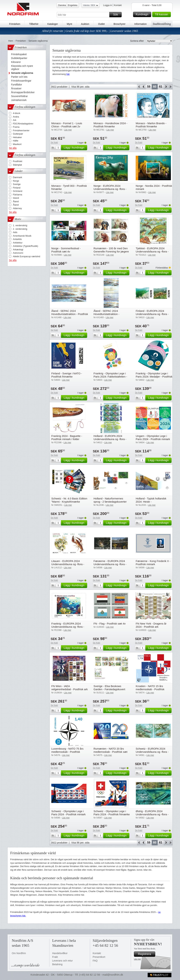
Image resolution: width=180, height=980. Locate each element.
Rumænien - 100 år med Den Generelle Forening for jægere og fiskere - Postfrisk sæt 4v (111, 251)
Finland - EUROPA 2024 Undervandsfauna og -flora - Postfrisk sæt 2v (152, 314)
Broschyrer (120, 24)
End (170, 87)
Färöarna (17, 195)
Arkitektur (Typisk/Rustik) (25, 246)
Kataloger (53, 24)
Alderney (17, 208)
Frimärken (15, 24)
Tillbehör (34, 24)
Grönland (17, 191)
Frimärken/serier (21, 130)
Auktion (85, 24)
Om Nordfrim (19, 953)
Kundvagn (143, 14)
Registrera (146, 954)
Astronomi (18, 253)
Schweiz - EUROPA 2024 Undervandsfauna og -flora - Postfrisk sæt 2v (152, 752)
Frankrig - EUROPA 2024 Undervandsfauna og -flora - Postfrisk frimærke (68, 627)
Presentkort (99, 957)
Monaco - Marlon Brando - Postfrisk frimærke (151, 125)
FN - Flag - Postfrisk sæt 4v (110, 624)
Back (144, 87)
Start (139, 87)
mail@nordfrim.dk (113, 975)
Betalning (57, 964)
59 (149, 87)
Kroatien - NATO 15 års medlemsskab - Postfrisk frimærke (150, 689)
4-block (17, 113)
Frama (16, 127)
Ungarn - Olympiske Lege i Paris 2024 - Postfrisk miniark (153, 438)
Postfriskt (17, 161)
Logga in (108, 5)
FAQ (95, 961)
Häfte (16, 141)
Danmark (17, 177)
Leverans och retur (62, 961)
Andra (16, 117)
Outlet (101, 24)
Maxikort (17, 144)
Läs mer (137, 959)
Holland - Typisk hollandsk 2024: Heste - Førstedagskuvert (151, 502)
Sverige (17, 184)
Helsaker (17, 137)
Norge (16, 181)
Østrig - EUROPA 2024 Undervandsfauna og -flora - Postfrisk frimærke (152, 814)
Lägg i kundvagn (75, 148)
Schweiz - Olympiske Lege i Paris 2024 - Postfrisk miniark (68, 813)
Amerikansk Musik (22, 236)
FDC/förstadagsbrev (23, 124)
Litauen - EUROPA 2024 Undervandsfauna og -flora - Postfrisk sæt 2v (68, 564)
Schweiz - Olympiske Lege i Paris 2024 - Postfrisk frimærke (112, 813)
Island (16, 198)
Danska (62, 5)
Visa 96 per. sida (80, 87)
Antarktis (17, 239)
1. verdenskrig (20, 225)
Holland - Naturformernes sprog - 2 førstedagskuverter (110, 500)
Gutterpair (18, 134)
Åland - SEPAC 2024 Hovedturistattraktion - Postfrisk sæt (70, 314)
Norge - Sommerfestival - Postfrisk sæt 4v (66, 250)
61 (161, 87)
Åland (16, 201)
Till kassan (162, 14)
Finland (17, 188)
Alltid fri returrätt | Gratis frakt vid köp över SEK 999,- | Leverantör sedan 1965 (90, 31)
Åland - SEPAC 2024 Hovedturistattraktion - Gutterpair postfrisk (106, 314)
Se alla (13, 148)
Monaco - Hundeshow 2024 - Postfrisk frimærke (110, 125)
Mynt (69, 24)
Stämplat (17, 165)
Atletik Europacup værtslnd (26, 256)
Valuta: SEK (91, 6)
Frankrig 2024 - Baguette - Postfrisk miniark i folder (67, 438)
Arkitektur (18, 243)
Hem (11, 41)
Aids (15, 232)
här (68, 74)
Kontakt (118, 5)
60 (155, 87)
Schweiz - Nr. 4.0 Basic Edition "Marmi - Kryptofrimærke (69, 500)
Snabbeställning (162, 24)
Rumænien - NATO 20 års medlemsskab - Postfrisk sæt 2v (110, 752)
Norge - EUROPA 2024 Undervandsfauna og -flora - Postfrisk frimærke (110, 189)
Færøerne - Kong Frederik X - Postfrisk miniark (153, 563)
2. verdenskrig (20, 229)
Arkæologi (18, 250)
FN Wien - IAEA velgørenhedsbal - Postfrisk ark (70, 688)
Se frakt (54, 143)
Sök (117, 15)
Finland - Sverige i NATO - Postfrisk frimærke (67, 375)
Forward (166, 87)
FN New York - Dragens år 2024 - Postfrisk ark (151, 625)
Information (140, 24)
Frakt (55, 957)
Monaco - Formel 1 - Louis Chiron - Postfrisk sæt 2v (67, 125)
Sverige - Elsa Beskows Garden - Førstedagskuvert (109, 688)
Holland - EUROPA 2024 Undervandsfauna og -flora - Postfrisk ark (110, 439)
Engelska (73, 5)
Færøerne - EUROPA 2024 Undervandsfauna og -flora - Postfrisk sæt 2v (110, 564)
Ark (15, 120)
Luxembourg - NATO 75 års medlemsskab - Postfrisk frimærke (67, 752)
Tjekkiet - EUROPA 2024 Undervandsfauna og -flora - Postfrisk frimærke (152, 251)
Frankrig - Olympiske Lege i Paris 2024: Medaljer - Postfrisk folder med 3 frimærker (154, 377)
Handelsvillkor (60, 953)
